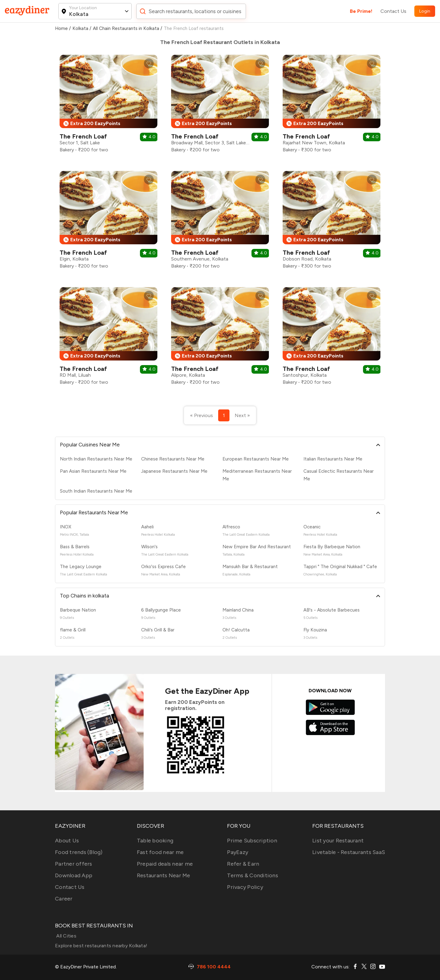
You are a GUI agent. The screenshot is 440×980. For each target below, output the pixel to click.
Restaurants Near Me (164, 875)
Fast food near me (160, 852)
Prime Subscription (252, 841)
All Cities (66, 936)
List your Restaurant (338, 841)
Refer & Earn (243, 864)
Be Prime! (361, 11)
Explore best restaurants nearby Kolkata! (101, 946)
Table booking (155, 841)
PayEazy (238, 852)
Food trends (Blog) (79, 852)
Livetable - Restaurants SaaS (349, 852)
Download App (74, 875)
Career (64, 899)
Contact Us (393, 11)
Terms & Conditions (253, 875)
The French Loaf (83, 136)
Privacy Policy (245, 887)
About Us (67, 841)
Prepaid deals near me (165, 864)
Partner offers (74, 864)
